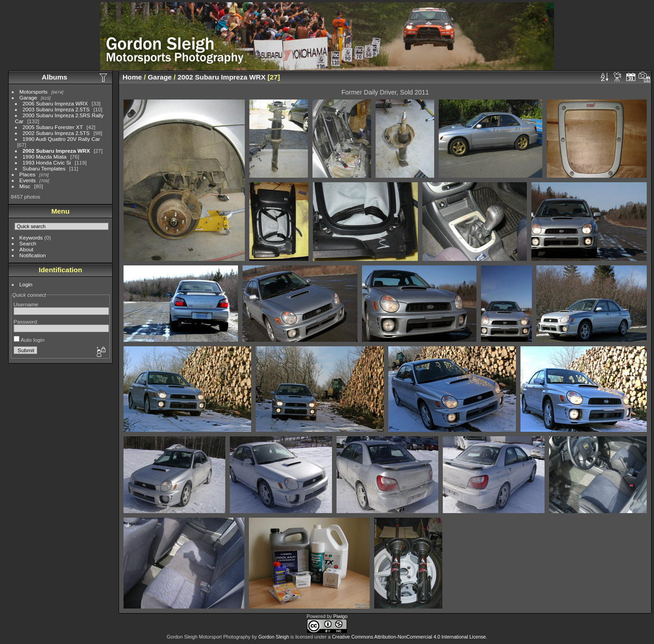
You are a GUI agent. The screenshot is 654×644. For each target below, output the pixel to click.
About (27, 249)
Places (27, 174)
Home (132, 77)
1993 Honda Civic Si (47, 162)
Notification (33, 255)
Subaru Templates (44, 168)
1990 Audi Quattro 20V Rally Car (62, 139)
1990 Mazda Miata (45, 157)
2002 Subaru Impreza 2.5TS (56, 133)
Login (26, 284)
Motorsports (34, 92)
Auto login (29, 340)
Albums (54, 77)
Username (26, 304)
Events (28, 180)
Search (28, 243)
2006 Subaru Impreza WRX (55, 103)
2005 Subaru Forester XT (53, 127)
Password (25, 322)
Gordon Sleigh (274, 637)
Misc (25, 186)
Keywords (31, 237)
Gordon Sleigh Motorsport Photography (209, 637)
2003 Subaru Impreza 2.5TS (56, 109)
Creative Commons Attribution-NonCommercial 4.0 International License (409, 637)
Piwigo (340, 616)
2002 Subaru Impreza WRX (56, 151)
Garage (28, 97)
